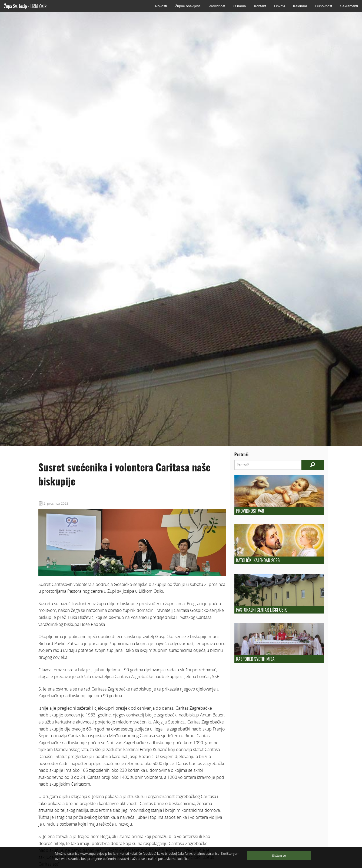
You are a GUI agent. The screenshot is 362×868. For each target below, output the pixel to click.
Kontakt (260, 6)
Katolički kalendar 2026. (258, 560)
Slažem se (279, 856)
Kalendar (300, 6)
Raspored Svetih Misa (255, 659)
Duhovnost (324, 6)
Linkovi (280, 6)
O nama (240, 6)
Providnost (217, 6)
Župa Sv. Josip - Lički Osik (25, 6)
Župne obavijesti (188, 6)
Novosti (161, 6)
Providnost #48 (250, 511)
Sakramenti (349, 6)
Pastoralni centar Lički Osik (261, 610)
